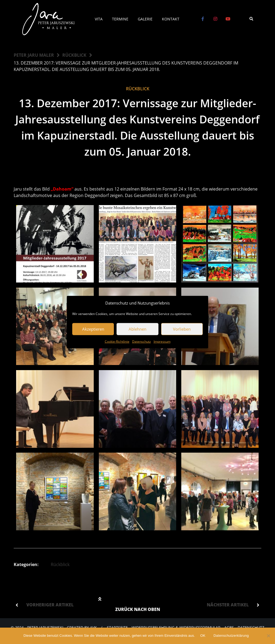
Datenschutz (142, 341)
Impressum (162, 341)
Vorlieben (182, 329)
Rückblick (74, 55)
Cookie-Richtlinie (117, 341)
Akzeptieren (93, 329)
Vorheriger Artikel (50, 605)
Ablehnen (137, 329)
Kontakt (171, 19)
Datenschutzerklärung (231, 636)
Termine (120, 19)
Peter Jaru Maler (34, 55)
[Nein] (268, 636)
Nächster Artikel (228, 605)
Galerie (145, 19)
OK (203, 636)
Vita (99, 19)
